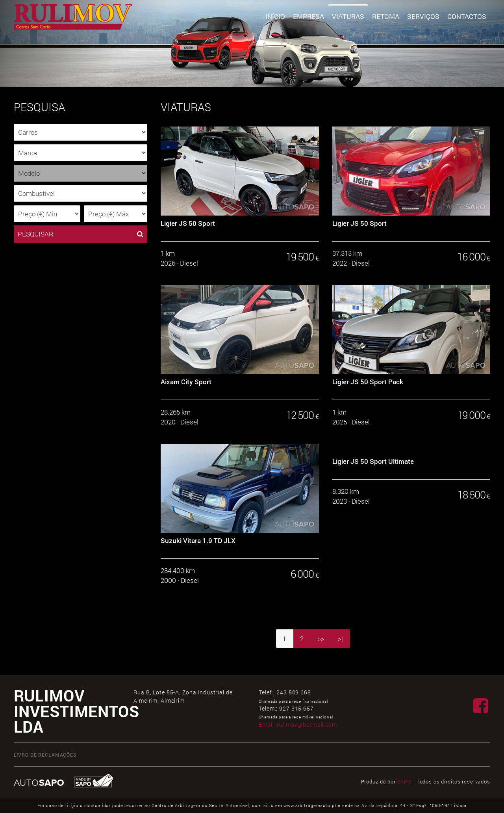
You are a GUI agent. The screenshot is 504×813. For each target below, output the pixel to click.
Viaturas (348, 16)
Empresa (309, 16)
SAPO (404, 781)
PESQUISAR (81, 234)
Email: (298, 725)
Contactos (467, 16)
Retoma (386, 16)
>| (340, 639)
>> (321, 639)
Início (275, 16)
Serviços (423, 16)
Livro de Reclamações (45, 755)
